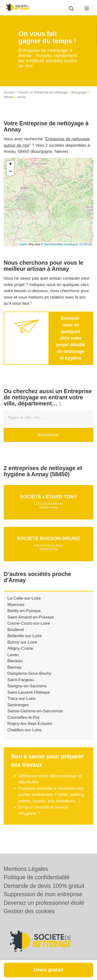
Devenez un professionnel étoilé (44, 903)
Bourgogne (80, 92)
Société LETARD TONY (48, 497)
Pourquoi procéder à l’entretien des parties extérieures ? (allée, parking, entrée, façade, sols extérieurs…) (52, 795)
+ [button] (10, 164)
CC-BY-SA (86, 244)
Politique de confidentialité (37, 877)
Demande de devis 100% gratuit (44, 886)
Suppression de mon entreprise (43, 894)
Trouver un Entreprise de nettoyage (43, 92)
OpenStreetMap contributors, (62, 244)
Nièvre (8, 97)
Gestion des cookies (29, 911)
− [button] (10, 172)
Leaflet (23, 244)
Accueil (9, 92)
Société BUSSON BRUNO (48, 538)
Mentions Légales (26, 869)
